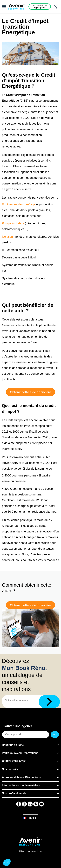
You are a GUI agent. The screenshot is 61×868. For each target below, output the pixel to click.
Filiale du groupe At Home (30, 851)
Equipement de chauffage (19, 204)
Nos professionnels (14, 793)
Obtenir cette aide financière (30, 392)
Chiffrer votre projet (14, 761)
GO (55, 734)
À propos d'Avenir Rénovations (21, 777)
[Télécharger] (49, 702)
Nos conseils (10, 769)
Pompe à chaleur (13, 223)
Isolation (7, 237)
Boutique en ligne (13, 745)
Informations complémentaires (21, 785)
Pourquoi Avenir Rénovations (20, 753)
